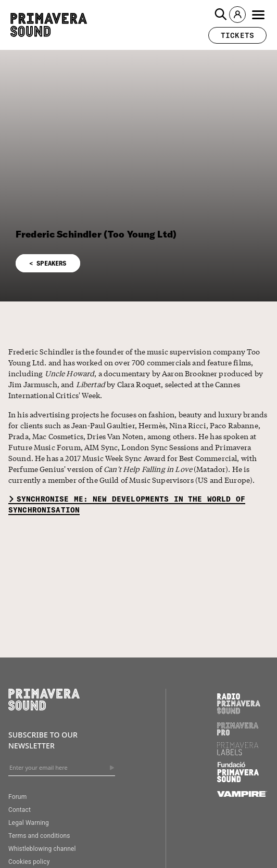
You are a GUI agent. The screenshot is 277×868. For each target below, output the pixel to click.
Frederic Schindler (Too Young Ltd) (96, 234)
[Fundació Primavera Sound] (238, 780)
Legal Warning (29, 823)
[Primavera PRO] (238, 733)
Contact (20, 810)
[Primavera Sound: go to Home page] (49, 25)
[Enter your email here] (62, 768)
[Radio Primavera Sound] (239, 703)
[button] (221, 15)
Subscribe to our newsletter (43, 740)
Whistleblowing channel (42, 849)
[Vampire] (242, 794)
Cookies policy (29, 862)
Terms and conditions (39, 836)
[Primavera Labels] (238, 753)
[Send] (112, 768)
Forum (17, 797)
